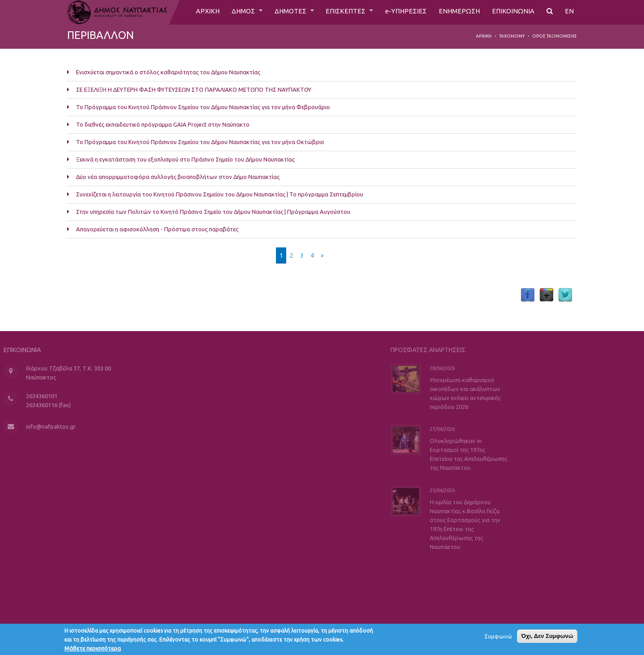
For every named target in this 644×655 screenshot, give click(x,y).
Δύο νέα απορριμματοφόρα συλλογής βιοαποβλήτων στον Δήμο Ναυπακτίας (178, 177)
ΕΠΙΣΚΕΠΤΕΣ (341, 12)
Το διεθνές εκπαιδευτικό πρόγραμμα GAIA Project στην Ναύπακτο (163, 124)
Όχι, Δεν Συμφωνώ (547, 638)
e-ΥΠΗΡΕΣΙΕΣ (402, 12)
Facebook (528, 295)
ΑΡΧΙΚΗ (196, 12)
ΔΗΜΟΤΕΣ (283, 12)
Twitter (565, 295)
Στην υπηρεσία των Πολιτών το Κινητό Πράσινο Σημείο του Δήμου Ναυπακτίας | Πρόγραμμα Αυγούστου (213, 212)
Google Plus (547, 295)
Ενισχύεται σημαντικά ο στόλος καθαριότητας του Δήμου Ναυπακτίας (168, 72)
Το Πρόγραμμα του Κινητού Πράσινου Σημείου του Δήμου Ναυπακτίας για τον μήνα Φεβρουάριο (203, 107)
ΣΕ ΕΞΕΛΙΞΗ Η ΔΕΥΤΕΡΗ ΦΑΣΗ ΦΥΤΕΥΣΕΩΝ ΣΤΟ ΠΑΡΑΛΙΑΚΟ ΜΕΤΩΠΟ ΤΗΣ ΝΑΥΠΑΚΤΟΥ (194, 89)
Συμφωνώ (498, 638)
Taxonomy (512, 36)
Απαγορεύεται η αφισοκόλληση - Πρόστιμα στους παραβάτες (157, 229)
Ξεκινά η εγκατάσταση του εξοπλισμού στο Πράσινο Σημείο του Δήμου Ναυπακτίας (185, 159)
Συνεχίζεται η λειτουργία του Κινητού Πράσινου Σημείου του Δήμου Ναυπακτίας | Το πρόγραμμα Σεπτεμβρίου (220, 194)
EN (569, 12)
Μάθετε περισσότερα (93, 651)
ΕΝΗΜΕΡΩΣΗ (457, 12)
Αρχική (484, 36)
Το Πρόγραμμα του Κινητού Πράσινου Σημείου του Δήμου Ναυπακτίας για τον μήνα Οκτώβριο (200, 142)
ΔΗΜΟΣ (233, 12)
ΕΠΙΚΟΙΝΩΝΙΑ (513, 12)
